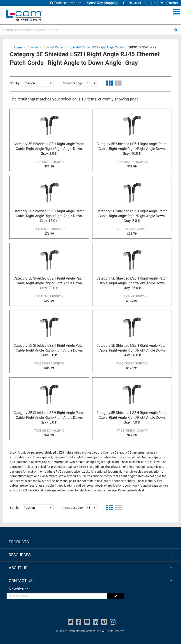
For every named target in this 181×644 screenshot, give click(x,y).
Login (151, 3)
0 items (169, 3)
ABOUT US (18, 568)
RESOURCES (20, 555)
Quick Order (132, 3)
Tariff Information (66, 3)
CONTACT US (21, 581)
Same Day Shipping (102, 3)
